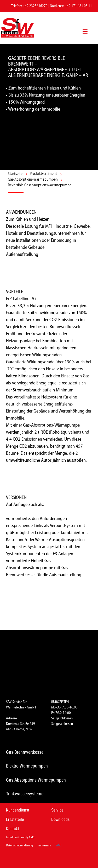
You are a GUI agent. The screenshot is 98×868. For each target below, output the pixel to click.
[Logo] (22, 28)
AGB (59, 846)
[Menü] (85, 28)
